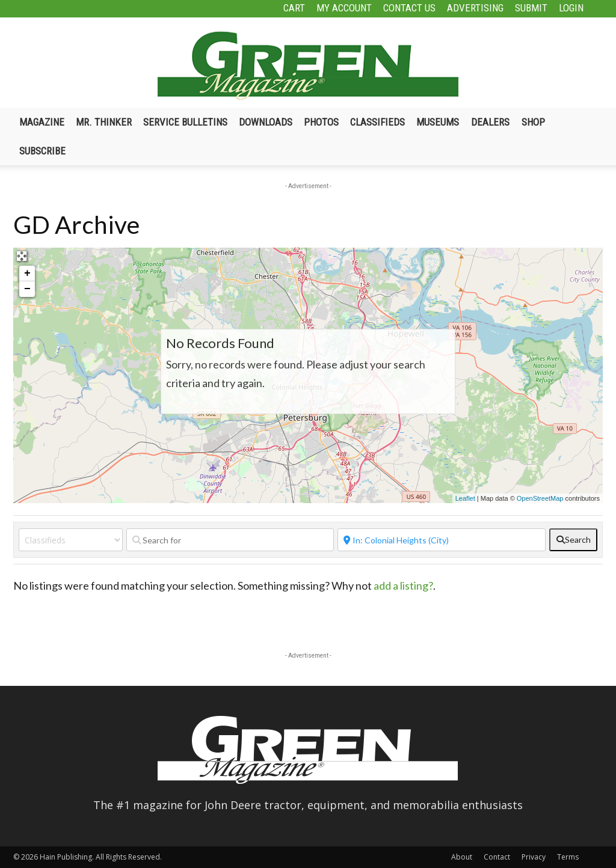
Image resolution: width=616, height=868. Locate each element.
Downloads (266, 122)
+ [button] (27, 274)
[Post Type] (71, 540)
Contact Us (409, 8)
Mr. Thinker (104, 122)
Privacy (534, 857)
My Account (344, 8)
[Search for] (230, 540)
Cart (294, 8)
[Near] (442, 540)
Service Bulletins (185, 122)
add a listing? (403, 585)
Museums (438, 122)
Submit (531, 8)
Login (571, 8)
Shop (533, 122)
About (462, 857)
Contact (497, 857)
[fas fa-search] (573, 540)
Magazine (42, 122)
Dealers (490, 122)
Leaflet (465, 498)
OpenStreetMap (540, 498)
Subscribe (42, 151)
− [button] (27, 289)
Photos (321, 122)
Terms (568, 857)
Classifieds (377, 122)
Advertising (475, 8)
